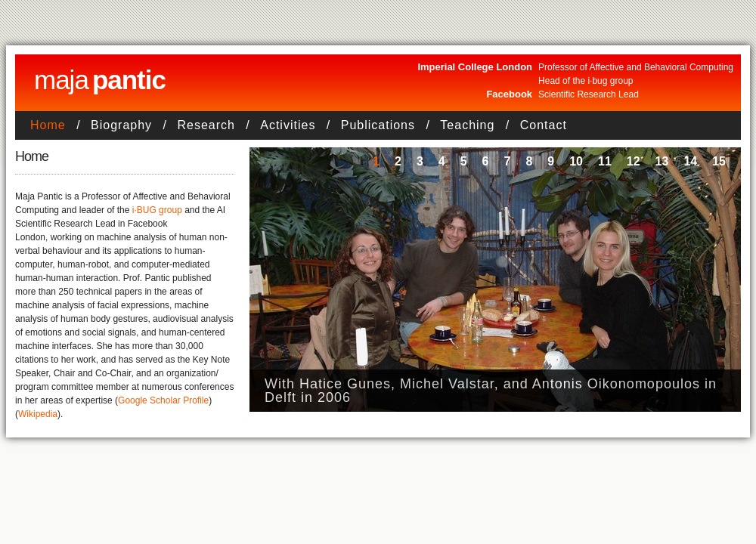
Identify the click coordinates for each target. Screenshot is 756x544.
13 (662, 161)
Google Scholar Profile (163, 400)
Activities (288, 125)
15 (719, 161)
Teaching (467, 125)
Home (48, 125)
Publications (378, 125)
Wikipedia (38, 414)
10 (576, 161)
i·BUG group (157, 210)
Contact (544, 125)
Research (206, 125)
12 (634, 161)
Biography (121, 125)
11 (605, 161)
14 (690, 161)
